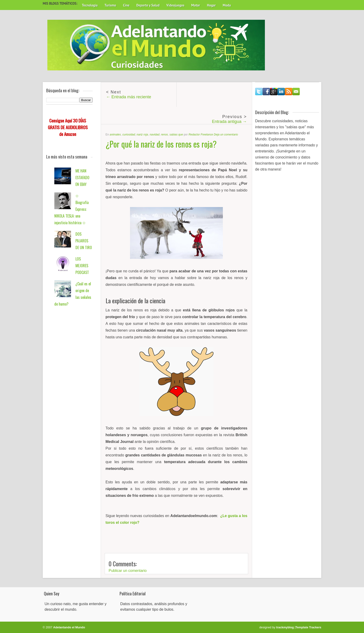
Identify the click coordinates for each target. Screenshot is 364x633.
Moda (227, 5)
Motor (196, 5)
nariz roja (142, 135)
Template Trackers (308, 627)
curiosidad (129, 135)
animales (115, 135)
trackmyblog (285, 627)
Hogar (211, 5)
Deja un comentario (226, 135)
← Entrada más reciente (129, 97)
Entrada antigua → (229, 122)
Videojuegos (175, 5)
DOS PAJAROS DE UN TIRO (84, 241)
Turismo (110, 5)
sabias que (176, 135)
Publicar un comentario (128, 571)
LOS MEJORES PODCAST (82, 266)
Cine (126, 5)
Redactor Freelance (201, 135)
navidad (155, 135)
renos (164, 135)
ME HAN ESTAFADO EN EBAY (82, 178)
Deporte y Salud (148, 5)
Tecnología (90, 5)
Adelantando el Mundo (69, 627)
